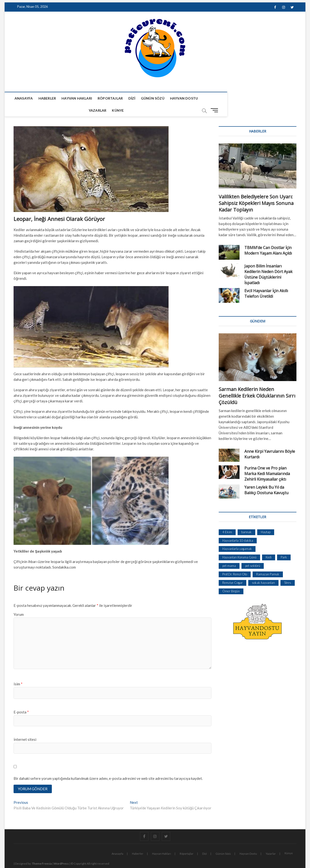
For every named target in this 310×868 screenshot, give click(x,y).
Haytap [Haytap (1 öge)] (266, 520)
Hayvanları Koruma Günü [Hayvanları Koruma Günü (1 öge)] (239, 545)
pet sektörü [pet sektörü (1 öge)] (253, 554)
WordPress (61, 852)
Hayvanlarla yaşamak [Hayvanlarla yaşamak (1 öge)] (237, 537)
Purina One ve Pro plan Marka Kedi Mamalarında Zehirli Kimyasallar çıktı (267, 462)
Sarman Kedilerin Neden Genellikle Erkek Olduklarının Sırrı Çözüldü (257, 384)
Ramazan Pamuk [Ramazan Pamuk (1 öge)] (268, 562)
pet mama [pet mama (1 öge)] (229, 554)
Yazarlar (214, 98)
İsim (18, 672)
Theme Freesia (42, 852)
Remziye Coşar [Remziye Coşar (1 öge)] (232, 571)
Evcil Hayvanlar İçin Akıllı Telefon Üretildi (266, 282)
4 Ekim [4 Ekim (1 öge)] (227, 520)
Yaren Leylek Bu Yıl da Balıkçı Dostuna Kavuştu (266, 478)
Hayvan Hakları (78, 98)
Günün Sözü (154, 98)
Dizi (134, 98)
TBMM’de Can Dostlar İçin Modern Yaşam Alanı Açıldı (268, 239)
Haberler (49, 98)
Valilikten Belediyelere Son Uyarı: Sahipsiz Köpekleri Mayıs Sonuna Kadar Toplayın (256, 191)
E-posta (21, 700)
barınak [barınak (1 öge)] (246, 520)
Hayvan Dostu (185, 98)
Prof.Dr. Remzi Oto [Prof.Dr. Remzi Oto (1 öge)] (235, 562)
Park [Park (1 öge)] (284, 545)
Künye (234, 98)
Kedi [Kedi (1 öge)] (269, 545)
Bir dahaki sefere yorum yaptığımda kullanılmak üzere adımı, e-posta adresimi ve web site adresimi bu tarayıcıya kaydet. (108, 766)
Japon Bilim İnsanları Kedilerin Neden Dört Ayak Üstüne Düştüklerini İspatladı (268, 262)
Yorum (19, 602)
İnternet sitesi (25, 727)
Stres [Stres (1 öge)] (288, 571)
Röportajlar (112, 98)
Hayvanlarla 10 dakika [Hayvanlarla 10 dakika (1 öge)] (238, 529)
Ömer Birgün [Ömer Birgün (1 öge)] (231, 579)
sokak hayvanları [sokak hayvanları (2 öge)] (263, 571)
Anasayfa (25, 98)
